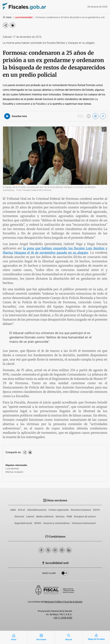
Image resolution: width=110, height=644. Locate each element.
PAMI (69, 516)
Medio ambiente (45, 516)
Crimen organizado (59, 510)
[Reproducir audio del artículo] (7, 116)
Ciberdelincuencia (37, 510)
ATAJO (21, 510)
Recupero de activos (85, 516)
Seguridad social (23, 523)
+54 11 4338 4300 (63, 618)
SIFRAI (38, 523)
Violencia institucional (84, 523)
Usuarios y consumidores (56, 523)
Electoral (19, 516)
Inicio (7, 17)
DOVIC (97, 510)
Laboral (30, 516)
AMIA (13, 510)
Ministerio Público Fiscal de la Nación (63, 602)
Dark (65, 574)
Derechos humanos (81, 510)
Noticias (60, 516)
